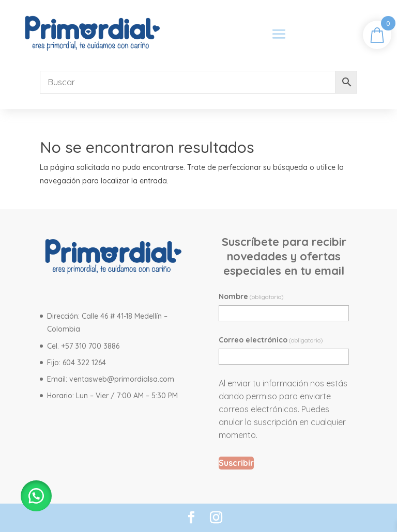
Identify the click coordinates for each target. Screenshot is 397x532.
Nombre (251, 296)
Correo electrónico (271, 340)
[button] (36, 496)
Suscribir (236, 463)
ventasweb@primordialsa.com (122, 379)
